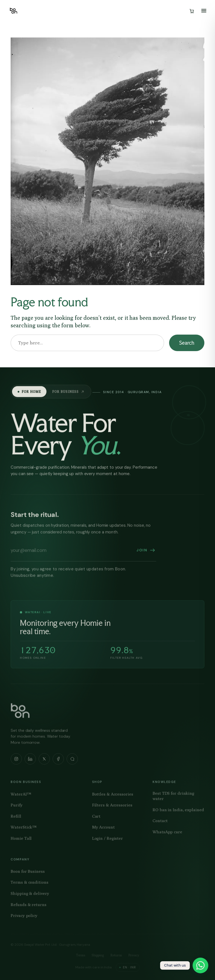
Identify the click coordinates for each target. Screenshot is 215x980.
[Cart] (191, 11)
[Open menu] (204, 11)
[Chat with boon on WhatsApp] (184, 965)
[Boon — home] (14, 11)
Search (187, 343)
